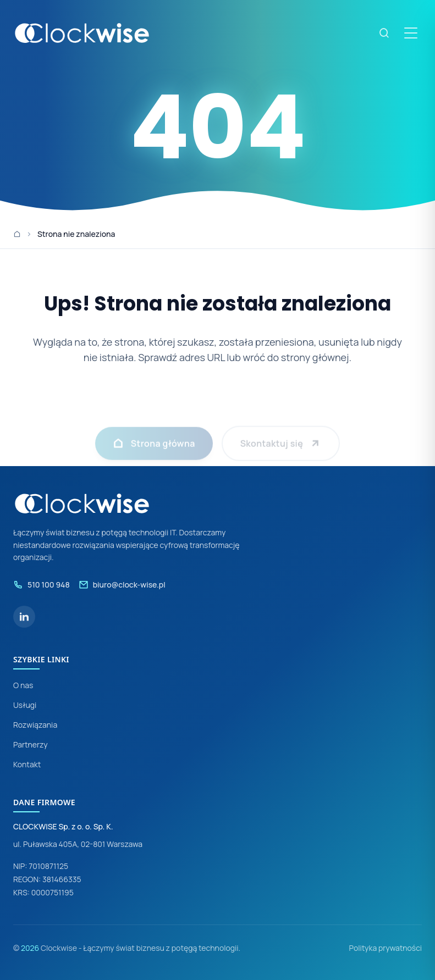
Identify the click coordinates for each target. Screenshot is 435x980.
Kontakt (27, 764)
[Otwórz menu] (411, 33)
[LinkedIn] (24, 617)
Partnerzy (31, 744)
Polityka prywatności (385, 948)
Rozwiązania (35, 725)
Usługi (25, 705)
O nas (23, 685)
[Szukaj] (384, 33)
